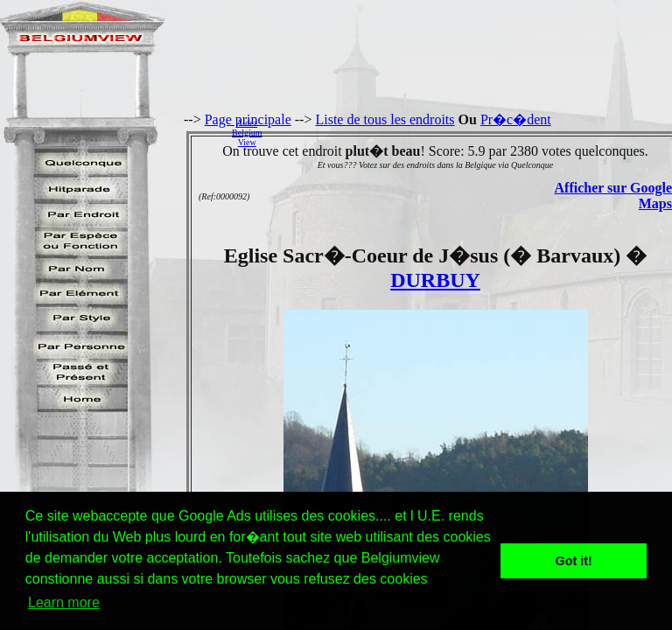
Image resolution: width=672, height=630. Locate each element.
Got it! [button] (574, 561)
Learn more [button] (64, 602)
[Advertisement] (472, 132)
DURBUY (435, 280)
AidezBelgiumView (247, 133)
